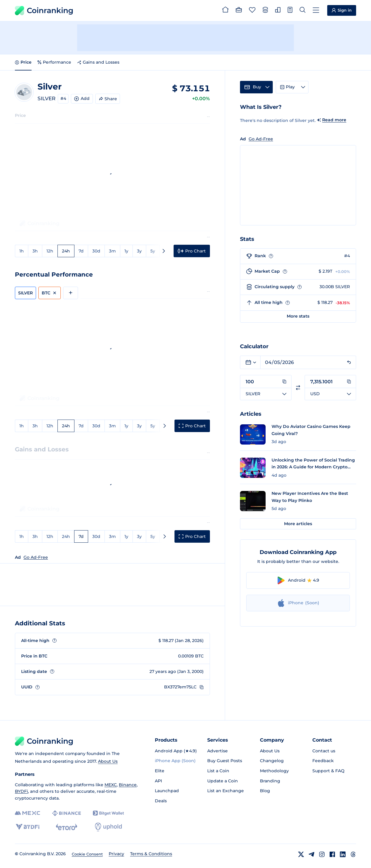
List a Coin (218, 771)
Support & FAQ (328, 771)
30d (96, 251)
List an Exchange (226, 791)
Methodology (274, 771)
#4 (63, 98)
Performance (54, 62)
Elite (160, 771)
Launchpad (167, 791)
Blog (265, 791)
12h (50, 251)
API (158, 781)
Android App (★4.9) (176, 751)
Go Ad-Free (36, 557)
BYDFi (21, 791)
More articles (298, 524)
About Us (108, 761)
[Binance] (67, 813)
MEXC (111, 785)
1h (22, 251)
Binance (128, 785)
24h (66, 251)
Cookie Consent (87, 854)
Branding (270, 781)
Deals (161, 801)
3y (139, 251)
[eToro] (67, 827)
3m (112, 251)
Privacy (116, 854)
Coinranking (44, 11)
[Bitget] (108, 813)
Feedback (323, 761)
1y (126, 251)
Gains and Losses (98, 62)
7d (81, 251)
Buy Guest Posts (225, 761)
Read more (334, 120)
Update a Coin (223, 781)
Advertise (218, 751)
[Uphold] (108, 827)
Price (23, 62)
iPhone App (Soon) (175, 761)
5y (153, 251)
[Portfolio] (239, 11)
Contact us (324, 751)
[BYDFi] (28, 827)
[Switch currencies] (298, 388)
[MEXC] (28, 813)
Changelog (272, 761)
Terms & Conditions (151, 854)
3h (35, 251)
